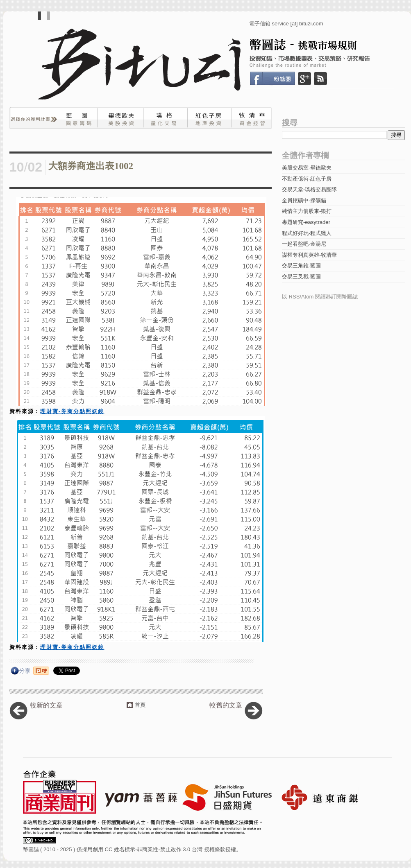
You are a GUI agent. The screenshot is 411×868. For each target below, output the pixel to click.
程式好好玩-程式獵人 (307, 233)
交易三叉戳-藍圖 (301, 277)
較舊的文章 (226, 705)
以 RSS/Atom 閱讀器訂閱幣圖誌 (320, 297)
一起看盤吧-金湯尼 (304, 244)
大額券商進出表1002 (91, 166)
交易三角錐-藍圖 (301, 266)
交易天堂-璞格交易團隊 (309, 189)
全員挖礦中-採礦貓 (304, 200)
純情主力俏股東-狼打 (307, 211)
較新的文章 (46, 705)
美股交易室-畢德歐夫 (307, 168)
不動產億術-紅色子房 (307, 179)
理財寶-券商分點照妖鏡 (72, 411)
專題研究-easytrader (306, 222)
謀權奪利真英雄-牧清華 (309, 255)
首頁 (140, 705)
